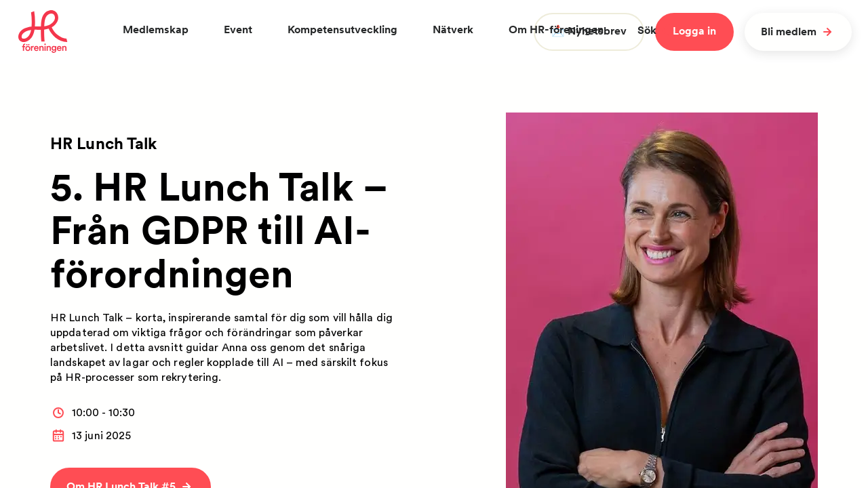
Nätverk (453, 29)
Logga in (694, 31)
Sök (656, 30)
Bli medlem (798, 32)
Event (238, 29)
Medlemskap (156, 29)
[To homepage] (43, 32)
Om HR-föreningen (556, 29)
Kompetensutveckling (342, 29)
